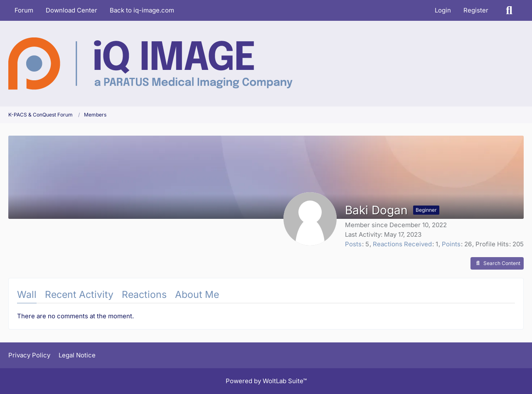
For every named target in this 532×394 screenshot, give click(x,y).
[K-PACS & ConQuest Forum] (150, 64)
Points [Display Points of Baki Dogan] (451, 244)
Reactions (144, 295)
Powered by (266, 381)
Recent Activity (79, 295)
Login (443, 10)
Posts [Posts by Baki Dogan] (353, 244)
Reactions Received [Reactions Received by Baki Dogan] (402, 244)
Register (476, 10)
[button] (497, 263)
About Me (197, 295)
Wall (27, 295)
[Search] (509, 10)
